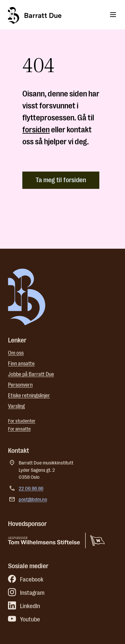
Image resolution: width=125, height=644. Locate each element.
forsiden (36, 130)
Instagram (26, 593)
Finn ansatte (21, 364)
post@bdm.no (33, 500)
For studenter (22, 421)
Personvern (20, 385)
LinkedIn (24, 606)
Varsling (16, 406)
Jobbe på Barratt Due (31, 374)
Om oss (16, 353)
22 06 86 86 (31, 489)
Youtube (24, 619)
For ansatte (19, 429)
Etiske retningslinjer (29, 396)
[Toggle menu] (113, 15)
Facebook (26, 580)
